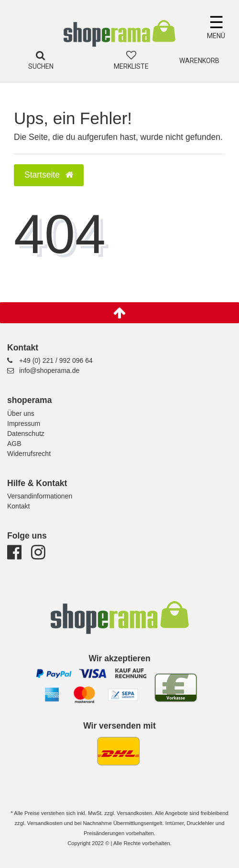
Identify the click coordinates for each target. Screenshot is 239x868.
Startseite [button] (49, 175)
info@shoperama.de (49, 370)
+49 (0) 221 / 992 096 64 (56, 360)
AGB (14, 444)
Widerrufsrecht (29, 454)
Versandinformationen (40, 496)
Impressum (24, 423)
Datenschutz (26, 434)
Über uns (21, 413)
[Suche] (41, 56)
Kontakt (18, 506)
